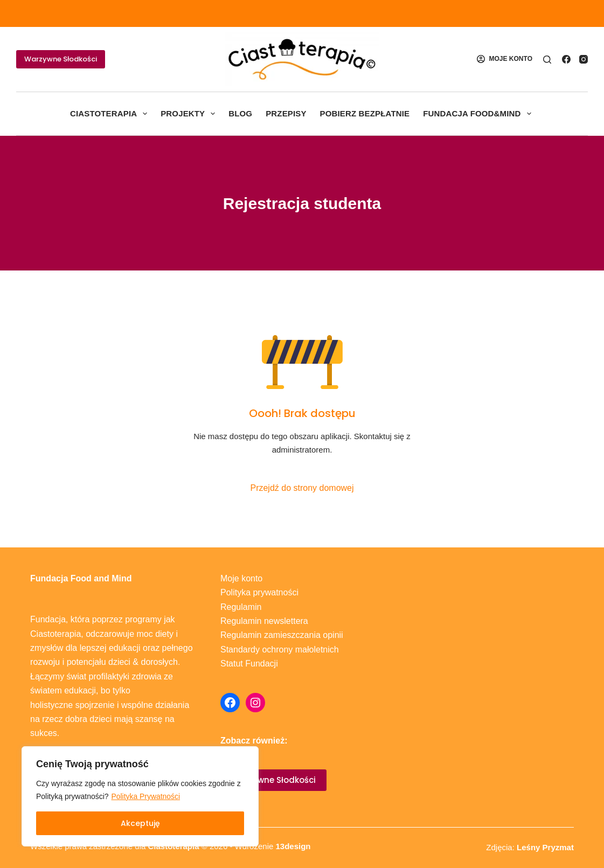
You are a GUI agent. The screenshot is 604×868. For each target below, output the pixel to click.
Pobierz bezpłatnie (365, 113)
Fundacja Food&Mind (479, 114)
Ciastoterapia (111, 114)
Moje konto (241, 578)
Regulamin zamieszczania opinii (282, 635)
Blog (240, 113)
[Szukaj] (547, 60)
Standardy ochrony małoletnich (280, 650)
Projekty (190, 114)
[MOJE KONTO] (505, 59)
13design (293, 846)
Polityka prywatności (259, 592)
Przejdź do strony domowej (302, 488)
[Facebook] (566, 59)
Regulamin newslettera (264, 621)
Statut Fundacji (249, 664)
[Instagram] (584, 59)
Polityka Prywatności (146, 796)
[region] (140, 796)
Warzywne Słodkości (61, 59)
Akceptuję (140, 823)
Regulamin (241, 607)
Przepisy (286, 113)
